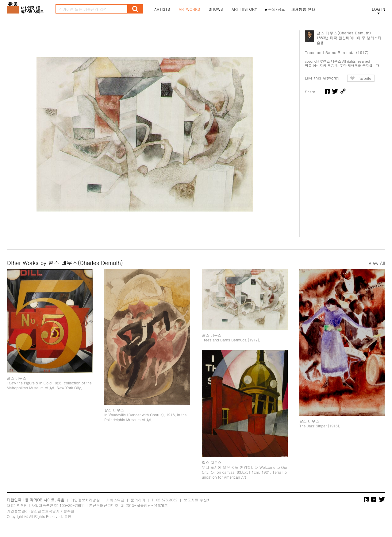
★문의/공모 (275, 9)
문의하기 (138, 502)
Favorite (365, 78)
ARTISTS (162, 9)
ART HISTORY (244, 9)
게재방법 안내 (304, 9)
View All (377, 263)
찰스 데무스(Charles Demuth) (344, 33)
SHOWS (216, 9)
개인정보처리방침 (85, 502)
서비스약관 (115, 502)
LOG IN (379, 9)
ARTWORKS (190, 9)
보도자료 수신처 (197, 502)
